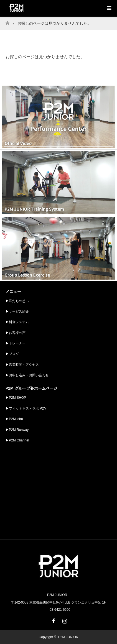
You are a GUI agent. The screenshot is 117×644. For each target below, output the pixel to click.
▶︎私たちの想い (17, 301)
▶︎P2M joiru (14, 419)
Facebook (53, 620)
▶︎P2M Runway (17, 430)
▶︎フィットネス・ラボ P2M (26, 408)
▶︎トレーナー (16, 343)
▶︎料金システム (17, 322)
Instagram (64, 620)
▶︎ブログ (12, 354)
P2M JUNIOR (68, 637)
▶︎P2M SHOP (16, 398)
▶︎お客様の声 (16, 333)
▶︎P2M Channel (17, 440)
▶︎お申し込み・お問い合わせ (27, 375)
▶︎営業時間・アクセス (22, 365)
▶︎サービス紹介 (17, 311)
